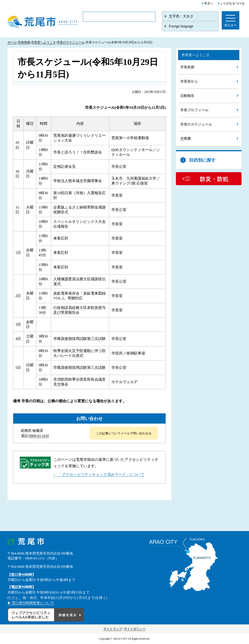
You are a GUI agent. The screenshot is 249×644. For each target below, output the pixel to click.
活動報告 (187, 96)
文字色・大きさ (181, 16)
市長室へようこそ (43, 42)
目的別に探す (202, 160)
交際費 (186, 139)
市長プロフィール (194, 110)
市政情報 (24, 42)
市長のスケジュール (71, 42)
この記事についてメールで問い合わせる (124, 433)
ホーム (12, 42)
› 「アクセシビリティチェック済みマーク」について (99, 475)
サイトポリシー (135, 629)
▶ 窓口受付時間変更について (31, 603)
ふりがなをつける (232, 3)
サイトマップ (113, 629)
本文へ (209, 3)
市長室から (189, 81)
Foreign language (181, 26)
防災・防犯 (214, 179)
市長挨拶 (187, 67)
